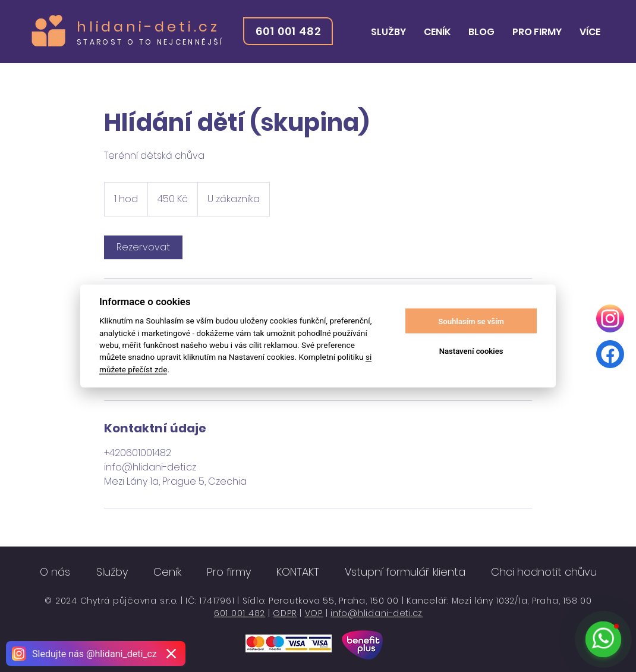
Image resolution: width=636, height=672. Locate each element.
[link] (143, 247)
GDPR (285, 613)
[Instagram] (610, 318)
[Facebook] (610, 354)
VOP (314, 613)
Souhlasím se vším (471, 321)
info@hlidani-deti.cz (377, 613)
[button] (388, 32)
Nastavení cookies (471, 351)
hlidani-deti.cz (148, 26)
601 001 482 (240, 613)
